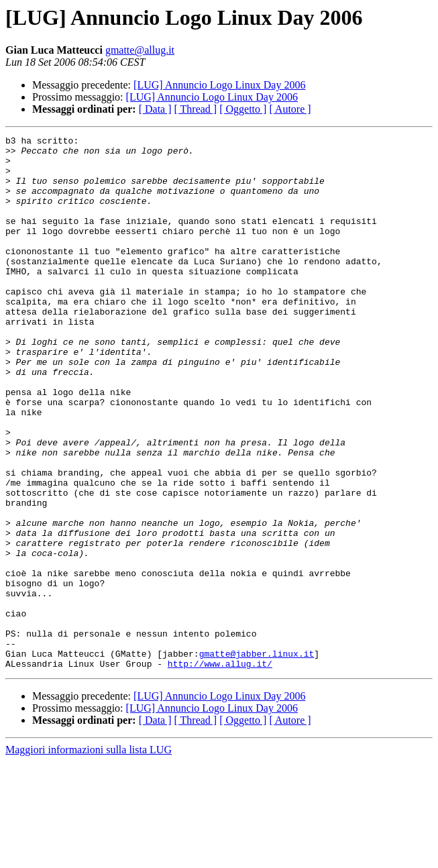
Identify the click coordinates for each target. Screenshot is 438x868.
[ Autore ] (290, 109)
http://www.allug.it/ (220, 770)
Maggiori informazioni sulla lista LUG (89, 856)
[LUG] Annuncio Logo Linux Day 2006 (219, 85)
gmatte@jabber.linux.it (257, 758)
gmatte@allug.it (140, 50)
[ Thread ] (196, 109)
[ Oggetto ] (243, 109)
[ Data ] (155, 109)
